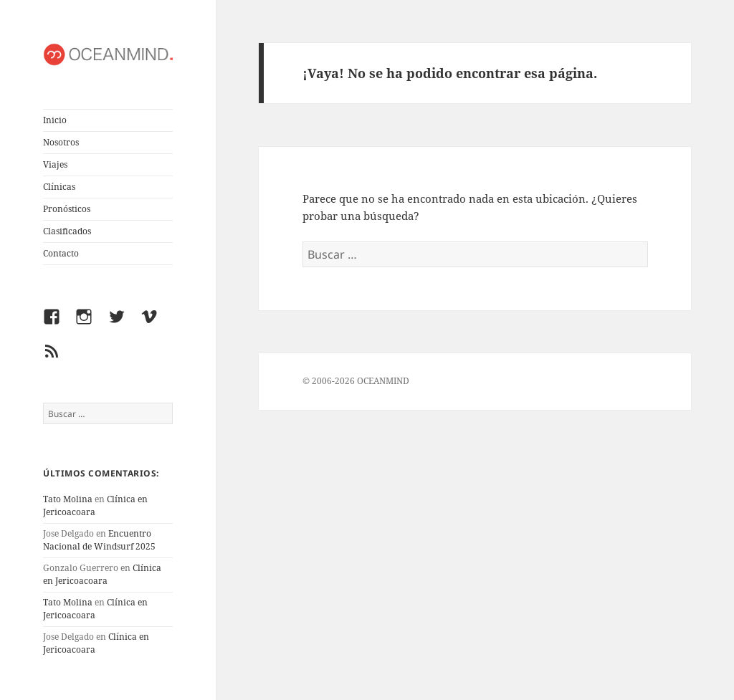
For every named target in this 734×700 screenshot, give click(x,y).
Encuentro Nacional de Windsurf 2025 (99, 540)
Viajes (55, 164)
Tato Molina (68, 499)
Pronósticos (67, 209)
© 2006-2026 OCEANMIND (356, 381)
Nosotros (61, 142)
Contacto (61, 253)
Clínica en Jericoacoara (102, 574)
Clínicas (59, 187)
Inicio (55, 120)
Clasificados (67, 231)
